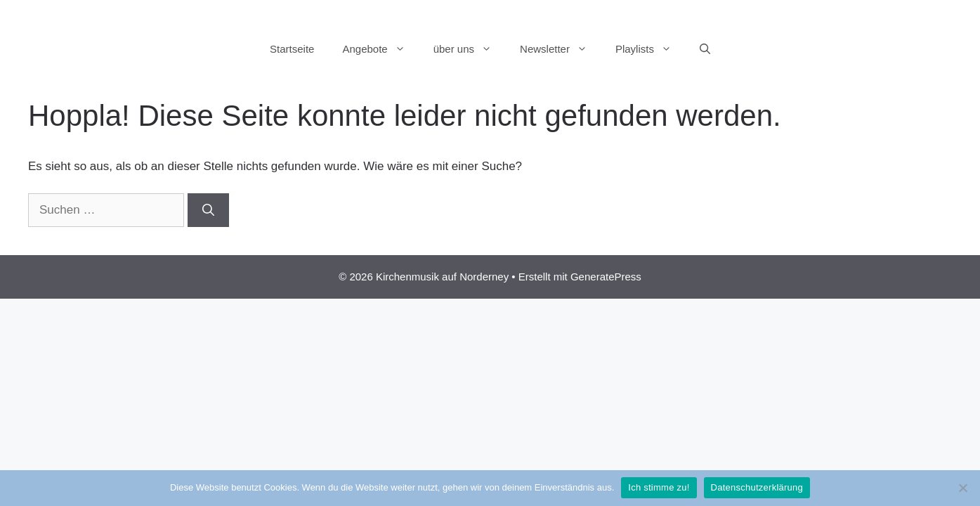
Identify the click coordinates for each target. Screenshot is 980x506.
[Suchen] (208, 210)
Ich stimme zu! (659, 487)
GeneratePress (606, 277)
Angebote (380, 49)
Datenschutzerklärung (757, 487)
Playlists (651, 49)
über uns (470, 49)
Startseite (292, 49)
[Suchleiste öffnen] (705, 49)
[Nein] (962, 488)
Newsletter (561, 49)
